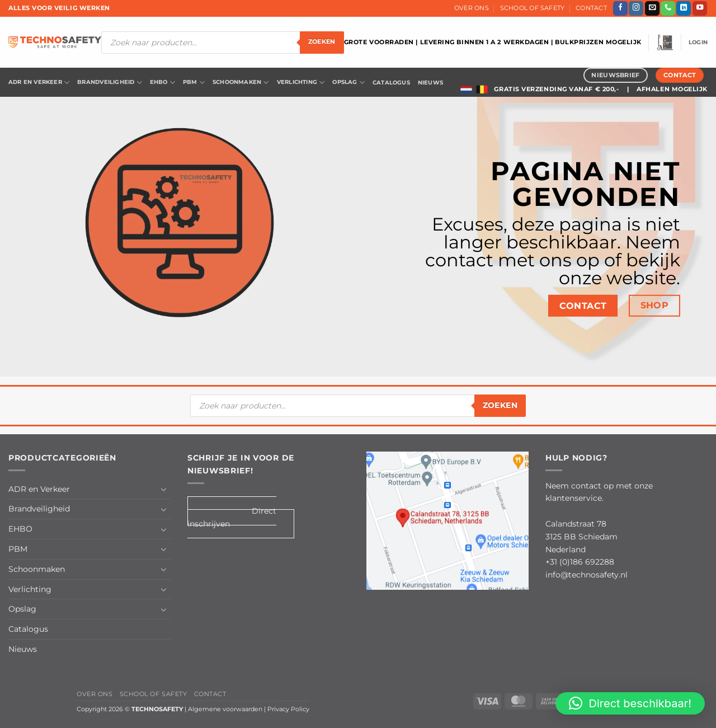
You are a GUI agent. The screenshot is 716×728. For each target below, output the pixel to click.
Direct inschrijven (232, 517)
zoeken (322, 42)
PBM (194, 83)
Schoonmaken (241, 83)
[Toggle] (164, 489)
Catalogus (391, 83)
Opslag (348, 83)
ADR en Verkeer (39, 83)
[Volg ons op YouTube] (700, 9)
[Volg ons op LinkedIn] (684, 9)
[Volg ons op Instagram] (636, 9)
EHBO (162, 83)
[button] (665, 43)
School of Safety (533, 8)
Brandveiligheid (109, 83)
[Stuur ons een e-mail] (652, 9)
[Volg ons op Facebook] (620, 9)
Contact (591, 8)
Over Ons (472, 8)
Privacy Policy (288, 709)
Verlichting (301, 83)
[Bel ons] (668, 9)
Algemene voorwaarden (225, 709)
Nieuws (430, 83)
